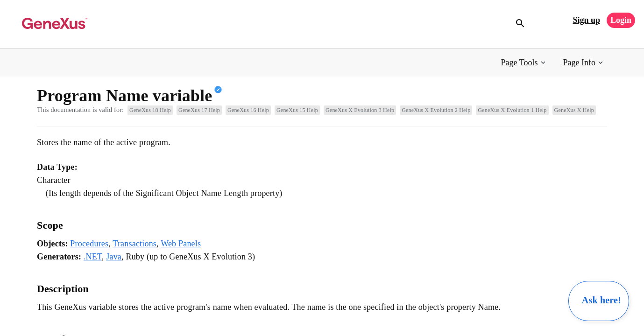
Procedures (89, 244)
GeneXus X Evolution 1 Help (512, 110)
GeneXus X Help (574, 110)
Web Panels (181, 244)
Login (621, 20)
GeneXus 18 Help (150, 110)
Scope (50, 225)
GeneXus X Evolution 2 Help (436, 110)
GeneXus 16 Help (248, 110)
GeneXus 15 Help (297, 110)
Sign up (586, 20)
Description (63, 289)
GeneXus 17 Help (199, 110)
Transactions (134, 244)
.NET (93, 257)
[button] (524, 63)
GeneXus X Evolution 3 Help (360, 110)
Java (114, 257)
